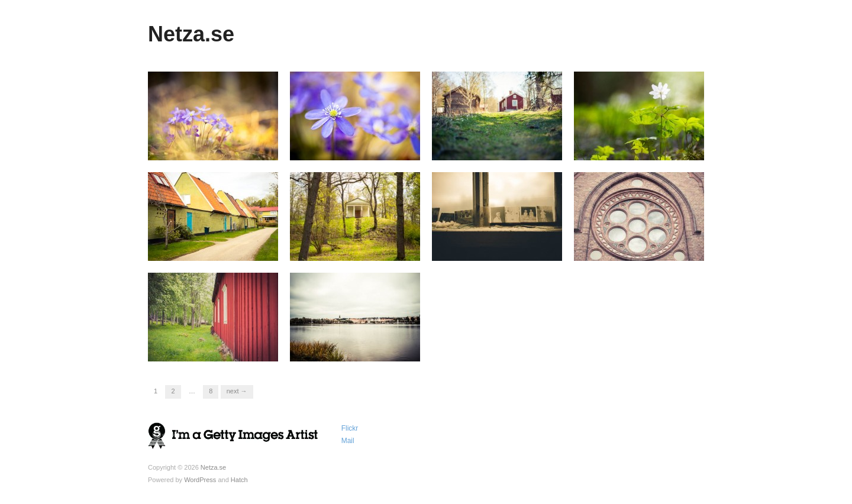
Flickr (350, 428)
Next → (237, 391)
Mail (348, 441)
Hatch (239, 480)
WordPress (200, 480)
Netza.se (191, 34)
